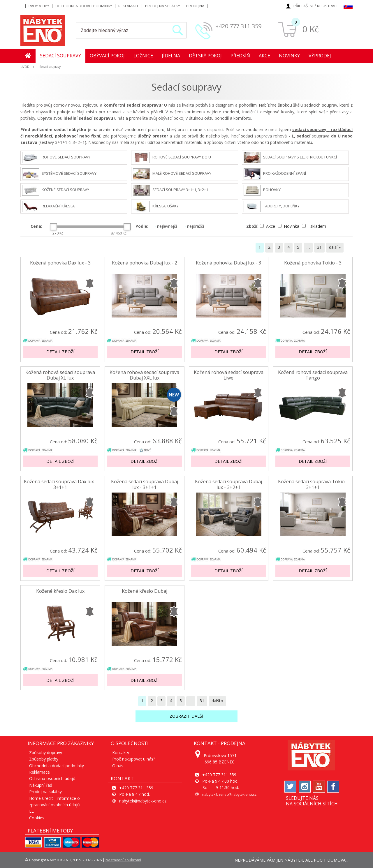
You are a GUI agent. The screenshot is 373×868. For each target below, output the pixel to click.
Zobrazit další (186, 716)
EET (33, 811)
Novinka (289, 226)
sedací (303, 136)
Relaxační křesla (48, 207)
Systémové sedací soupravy (59, 174)
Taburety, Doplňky (272, 207)
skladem (314, 226)
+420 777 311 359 (238, 26)
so (313, 136)
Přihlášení (303, 6)
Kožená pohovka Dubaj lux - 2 (145, 263)
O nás (118, 766)
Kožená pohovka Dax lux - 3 (60, 263)
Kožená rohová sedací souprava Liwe (229, 375)
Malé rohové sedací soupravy (172, 174)
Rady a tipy (39, 6)
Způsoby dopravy (46, 753)
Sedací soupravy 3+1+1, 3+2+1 (170, 190)
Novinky (289, 56)
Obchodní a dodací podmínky (84, 6)
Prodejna (195, 6)
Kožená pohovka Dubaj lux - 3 (228, 263)
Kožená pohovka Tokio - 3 (313, 263)
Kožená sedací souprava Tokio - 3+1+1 (313, 484)
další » (335, 247)
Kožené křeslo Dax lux (60, 591)
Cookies (37, 818)
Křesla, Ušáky (156, 207)
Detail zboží (60, 352)
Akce (264, 56)
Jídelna (171, 56)
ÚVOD (25, 67)
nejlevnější (166, 226)
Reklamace (129, 6)
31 (319, 247)
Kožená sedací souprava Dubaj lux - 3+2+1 (228, 484)
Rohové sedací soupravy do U (172, 158)
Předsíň (240, 56)
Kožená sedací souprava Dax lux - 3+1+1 (60, 484)
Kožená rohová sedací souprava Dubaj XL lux (60, 375)
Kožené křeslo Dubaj (145, 591)
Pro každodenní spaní (275, 174)
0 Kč (310, 29)
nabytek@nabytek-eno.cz (143, 801)
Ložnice (143, 56)
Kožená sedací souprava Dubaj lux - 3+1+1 (145, 484)
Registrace (328, 6)
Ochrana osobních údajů (52, 778)
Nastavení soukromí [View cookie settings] (123, 860)
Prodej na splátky (163, 6)
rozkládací (341, 129)
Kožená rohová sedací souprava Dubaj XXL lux (144, 375)
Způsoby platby (44, 759)
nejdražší (194, 226)
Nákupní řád (41, 785)
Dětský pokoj (205, 56)
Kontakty (121, 753)
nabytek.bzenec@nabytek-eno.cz (229, 794)
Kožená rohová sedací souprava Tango (313, 375)
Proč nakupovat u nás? (134, 759)
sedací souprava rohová (264, 136)
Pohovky (262, 190)
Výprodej (320, 56)
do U (335, 136)
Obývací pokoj (107, 56)
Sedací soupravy (60, 56)
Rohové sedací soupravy (56, 158)
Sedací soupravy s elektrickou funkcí (290, 158)
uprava (323, 136)
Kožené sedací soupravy (56, 190)
